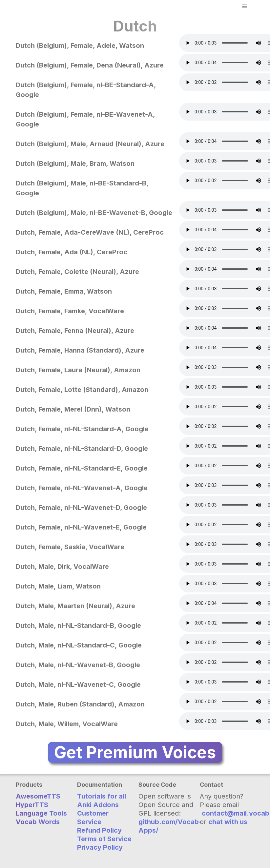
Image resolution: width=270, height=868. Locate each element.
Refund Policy (99, 830)
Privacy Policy (100, 847)
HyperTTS (32, 805)
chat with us (228, 822)
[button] (245, 7)
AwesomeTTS (38, 796)
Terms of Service (104, 839)
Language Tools (41, 813)
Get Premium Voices (135, 752)
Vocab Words (38, 822)
